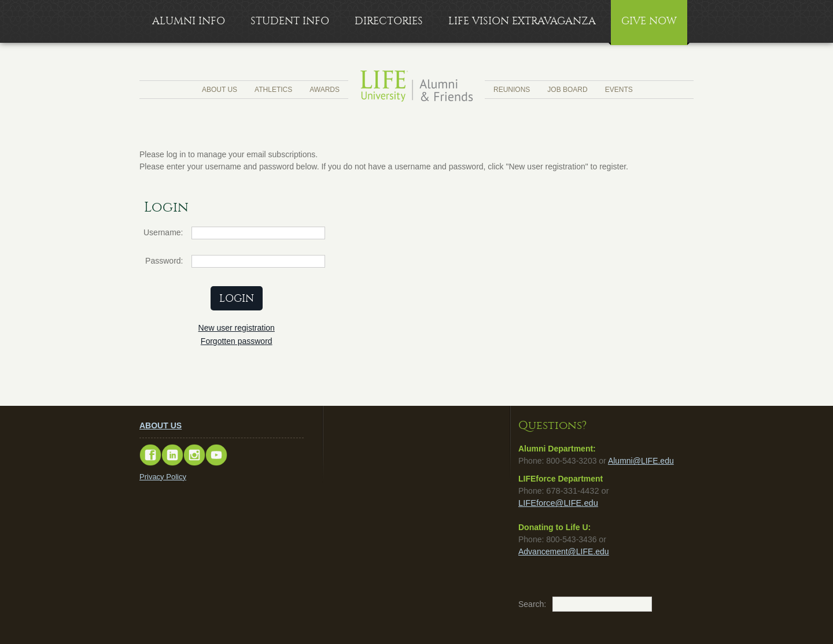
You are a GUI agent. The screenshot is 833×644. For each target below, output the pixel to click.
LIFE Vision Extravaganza (522, 21)
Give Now (649, 21)
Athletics (273, 90)
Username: (163, 232)
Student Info (290, 21)
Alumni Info (189, 21)
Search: (524, 604)
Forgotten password (237, 341)
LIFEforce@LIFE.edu (558, 503)
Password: (164, 261)
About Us (220, 90)
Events (619, 90)
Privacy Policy (163, 477)
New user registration (237, 328)
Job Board (567, 90)
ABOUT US (161, 425)
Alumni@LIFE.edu (641, 461)
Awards (325, 90)
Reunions (512, 90)
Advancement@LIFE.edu (564, 552)
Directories (389, 21)
